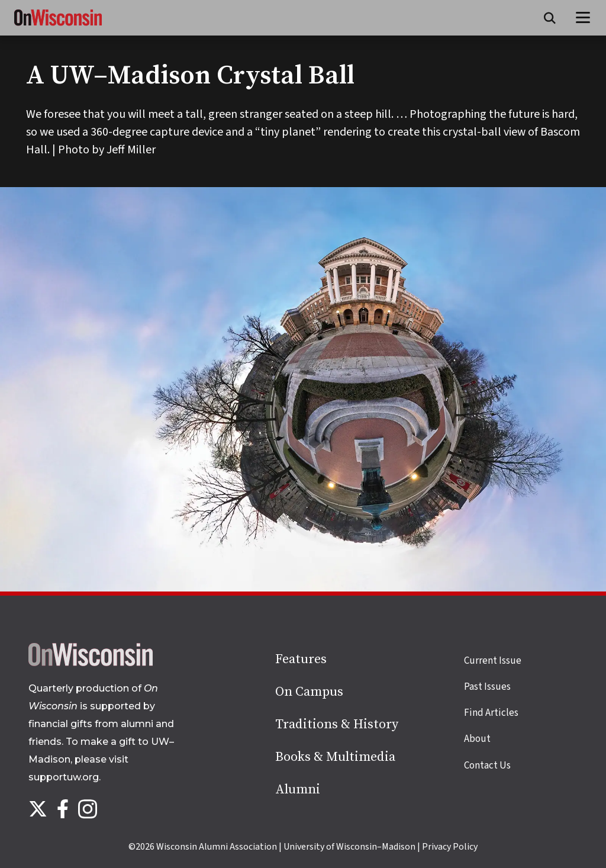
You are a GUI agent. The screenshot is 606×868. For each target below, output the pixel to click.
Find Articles (491, 713)
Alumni (298, 790)
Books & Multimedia (335, 757)
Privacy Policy (450, 847)
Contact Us (487, 766)
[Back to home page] (91, 663)
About (477, 739)
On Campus (309, 692)
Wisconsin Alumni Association (217, 847)
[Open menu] (583, 18)
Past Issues (487, 687)
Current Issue (493, 661)
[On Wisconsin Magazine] (58, 26)
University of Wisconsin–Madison (349, 847)
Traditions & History (337, 724)
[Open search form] (550, 18)
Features (301, 659)
